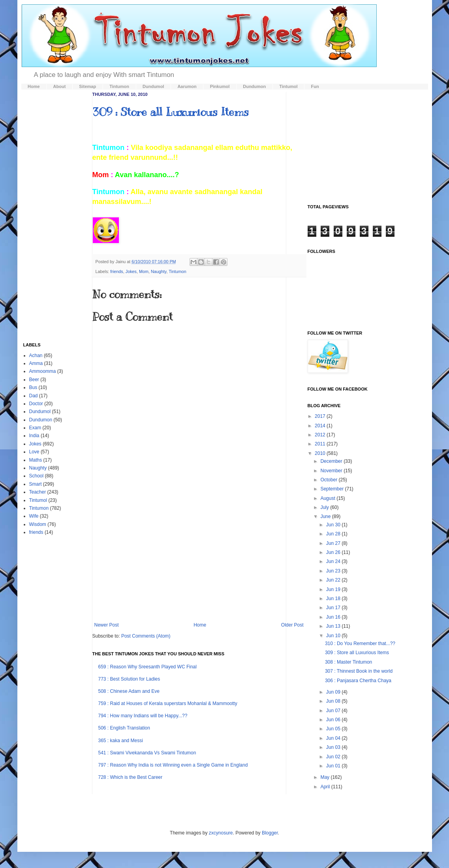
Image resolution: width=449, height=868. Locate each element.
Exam (35, 428)
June (326, 516)
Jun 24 (334, 561)
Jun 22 (334, 580)
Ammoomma (43, 371)
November (332, 471)
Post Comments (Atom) (146, 636)
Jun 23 (334, 571)
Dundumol (40, 412)
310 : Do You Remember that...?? (360, 644)
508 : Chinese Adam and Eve (129, 691)
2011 (321, 444)
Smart (36, 484)
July (325, 507)
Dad (34, 396)
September (333, 489)
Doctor (36, 404)
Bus (33, 387)
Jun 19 (334, 589)
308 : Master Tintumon (348, 662)
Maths (36, 460)
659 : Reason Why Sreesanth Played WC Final (147, 667)
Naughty (159, 271)
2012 (321, 435)
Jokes (131, 271)
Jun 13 (334, 626)
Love (34, 452)
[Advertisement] (199, 557)
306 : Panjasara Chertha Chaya (358, 681)
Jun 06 (334, 720)
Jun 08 (334, 701)
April (326, 787)
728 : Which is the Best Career (131, 777)
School (37, 476)
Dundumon (41, 420)
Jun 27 (334, 543)
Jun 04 (334, 738)
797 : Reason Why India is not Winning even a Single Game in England (173, 765)
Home (200, 625)
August (328, 498)
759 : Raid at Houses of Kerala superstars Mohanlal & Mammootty (168, 703)
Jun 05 (334, 729)
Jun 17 (334, 608)
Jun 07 (334, 711)
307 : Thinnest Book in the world (359, 671)
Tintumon (178, 271)
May (325, 777)
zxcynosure (221, 833)
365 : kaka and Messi (121, 741)
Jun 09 (334, 692)
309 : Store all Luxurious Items (171, 112)
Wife (34, 516)
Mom (144, 271)
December (332, 461)
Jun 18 (334, 599)
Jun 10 (334, 636)
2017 (321, 416)
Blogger (270, 833)
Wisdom (38, 524)
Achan (36, 355)
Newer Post (107, 625)
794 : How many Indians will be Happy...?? (143, 716)
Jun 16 (334, 617)
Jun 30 (334, 525)
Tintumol (38, 500)
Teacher (38, 492)
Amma (36, 363)
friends (116, 271)
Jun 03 (334, 747)
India (34, 436)
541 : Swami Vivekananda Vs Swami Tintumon (147, 753)
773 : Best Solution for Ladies (129, 679)
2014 (321, 426)
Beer (34, 380)
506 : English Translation (124, 728)
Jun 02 (334, 757)
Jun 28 (334, 534)
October (329, 480)
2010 (321, 453)
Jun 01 (334, 766)
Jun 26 (334, 552)
